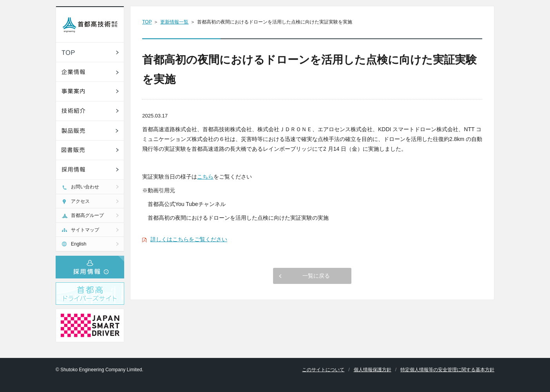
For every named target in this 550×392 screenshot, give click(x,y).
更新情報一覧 (174, 22)
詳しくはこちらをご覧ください (189, 239)
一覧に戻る (316, 276)
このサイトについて (323, 370)
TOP (147, 22)
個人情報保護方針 (373, 370)
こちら (205, 177)
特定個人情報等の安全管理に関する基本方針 (447, 370)
